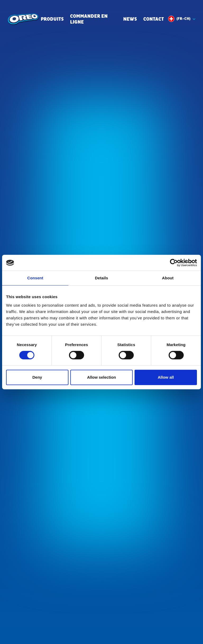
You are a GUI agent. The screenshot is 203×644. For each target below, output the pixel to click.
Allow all (166, 377)
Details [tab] (101, 278)
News (130, 19)
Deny (37, 377)
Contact (154, 19)
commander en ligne (89, 19)
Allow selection (101, 377)
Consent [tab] (35, 278)
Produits (52, 19)
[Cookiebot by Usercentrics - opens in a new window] (174, 263)
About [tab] (168, 278)
